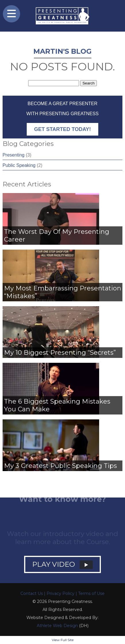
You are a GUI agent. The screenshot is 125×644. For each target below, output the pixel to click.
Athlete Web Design (57, 626)
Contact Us (32, 593)
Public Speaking (19, 165)
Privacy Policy (60, 593)
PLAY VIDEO (62, 565)
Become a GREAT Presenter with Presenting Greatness (62, 118)
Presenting (14, 155)
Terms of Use (91, 593)
